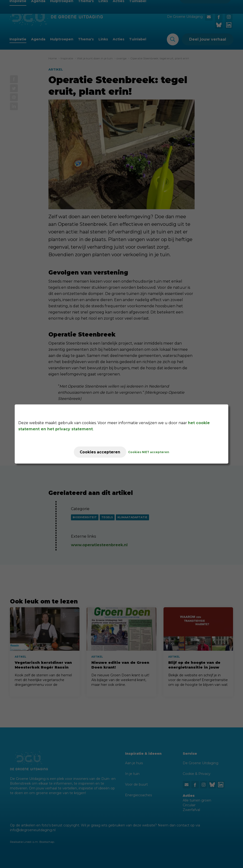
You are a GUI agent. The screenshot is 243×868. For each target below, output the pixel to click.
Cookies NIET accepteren (150, 452)
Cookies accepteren (100, 452)
